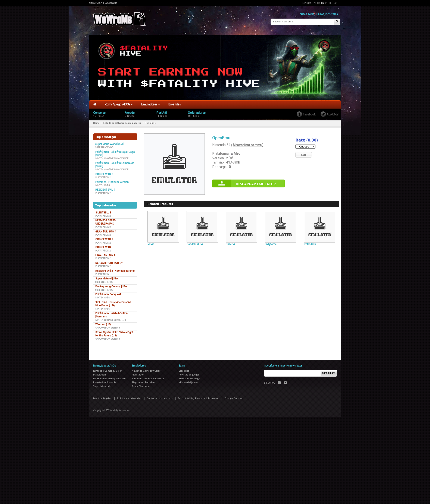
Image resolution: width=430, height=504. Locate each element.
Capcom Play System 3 (108, 327)
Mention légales (102, 397)
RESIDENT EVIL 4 (105, 189)
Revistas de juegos (189, 373)
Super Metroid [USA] (107, 278)
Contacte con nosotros (160, 397)
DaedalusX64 (195, 243)
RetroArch (310, 243)
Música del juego (188, 381)
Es (322, 3)
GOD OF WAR (103, 246)
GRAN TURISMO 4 (106, 231)
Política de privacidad (129, 397)
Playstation (102, 273)
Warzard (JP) (103, 323)
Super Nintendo (104, 146)
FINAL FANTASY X (105, 254)
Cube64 (230, 243)
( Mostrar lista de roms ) (247, 144)
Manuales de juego (189, 377)
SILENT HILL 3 (103, 212)
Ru (335, 3)
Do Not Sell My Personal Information (199, 397)
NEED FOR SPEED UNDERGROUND (105, 221)
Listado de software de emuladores (122, 122)
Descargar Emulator (256, 183)
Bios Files (175, 104)
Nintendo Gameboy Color (110, 319)
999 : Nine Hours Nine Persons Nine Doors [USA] (113, 303)
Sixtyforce (271, 243)
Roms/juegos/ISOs (119, 104)
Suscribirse (329, 372)
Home (96, 122)
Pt (327, 3)
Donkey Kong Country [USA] (111, 285)
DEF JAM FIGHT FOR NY (109, 262)
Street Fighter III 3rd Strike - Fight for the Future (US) (114, 333)
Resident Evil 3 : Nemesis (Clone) (115, 270)
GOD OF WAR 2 (104, 173)
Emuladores (151, 104)
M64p (151, 243)
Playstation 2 (103, 176)
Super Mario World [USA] (109, 143)
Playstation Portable (105, 381)
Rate (304, 154)
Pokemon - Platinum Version (112, 181)
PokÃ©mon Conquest (108, 293)
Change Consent (234, 397)
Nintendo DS (102, 184)
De (331, 3)
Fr (318, 3)
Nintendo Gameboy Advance (112, 158)
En (314, 3)
